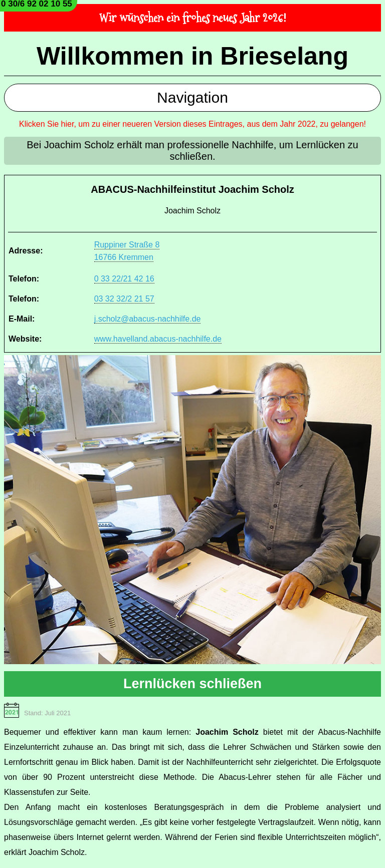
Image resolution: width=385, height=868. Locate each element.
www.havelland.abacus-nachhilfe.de (158, 339)
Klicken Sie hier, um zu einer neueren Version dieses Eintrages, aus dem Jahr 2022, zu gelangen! (192, 124)
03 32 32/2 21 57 (124, 299)
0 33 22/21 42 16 (124, 279)
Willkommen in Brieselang (192, 56)
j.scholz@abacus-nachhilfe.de (148, 319)
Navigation (192, 97)
